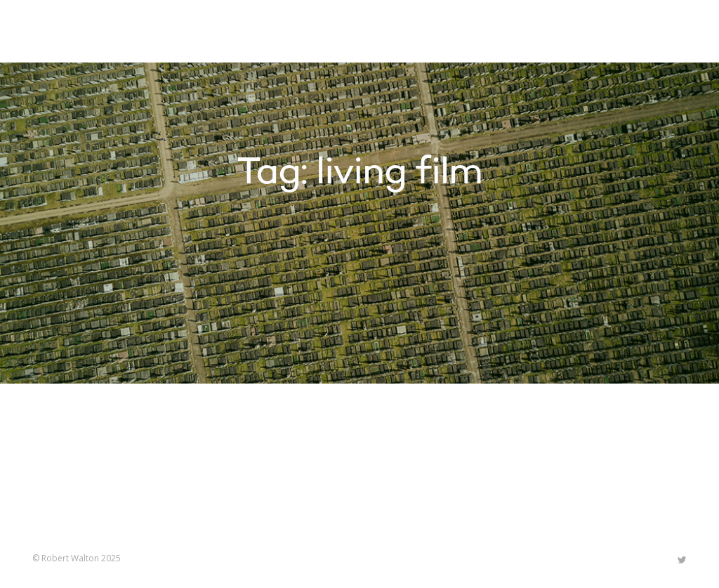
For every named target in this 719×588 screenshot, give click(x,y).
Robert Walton (65, 32)
